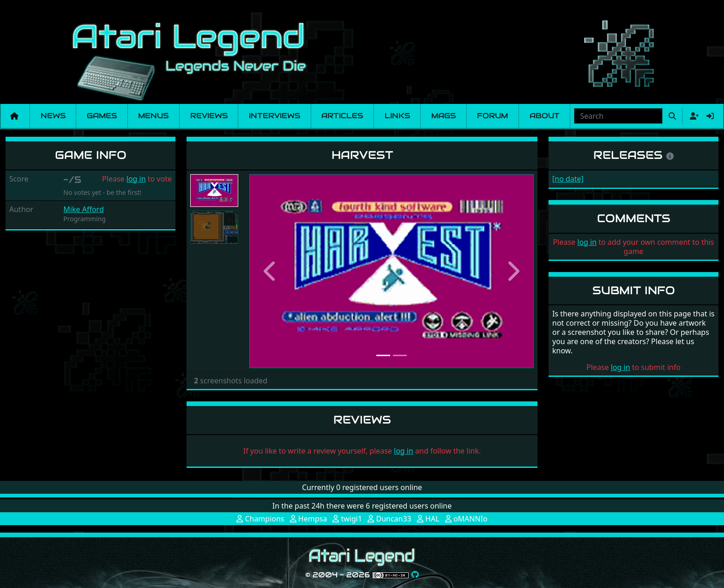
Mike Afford (83, 209)
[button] (271, 271)
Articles (342, 116)
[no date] (568, 179)
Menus (153, 116)
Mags (443, 116)
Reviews (209, 116)
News (53, 116)
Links (397, 116)
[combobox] (618, 116)
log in (136, 179)
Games (102, 116)
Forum (492, 116)
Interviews (275, 116)
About (545, 116)
